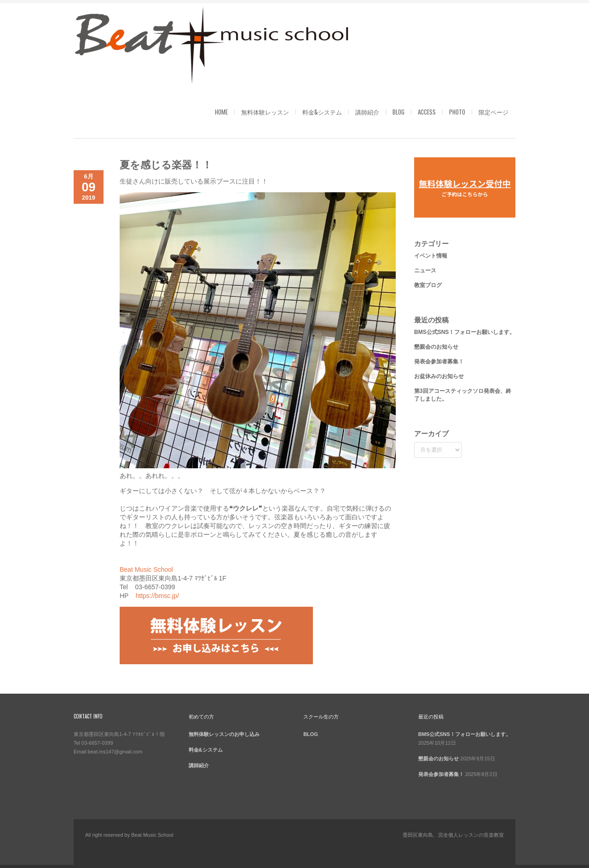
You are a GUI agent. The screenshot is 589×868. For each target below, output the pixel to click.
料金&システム (322, 112)
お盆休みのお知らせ (439, 376)
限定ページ (494, 112)
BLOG (398, 112)
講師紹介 (367, 112)
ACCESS (427, 112)
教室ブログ (428, 285)
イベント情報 (431, 256)
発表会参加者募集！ (439, 362)
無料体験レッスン (265, 112)
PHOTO (457, 112)
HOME (221, 112)
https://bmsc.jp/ (157, 596)
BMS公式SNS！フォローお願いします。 (465, 332)
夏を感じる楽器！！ (166, 164)
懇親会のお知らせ (436, 347)
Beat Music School (146, 569)
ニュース (425, 270)
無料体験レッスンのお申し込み (224, 734)
